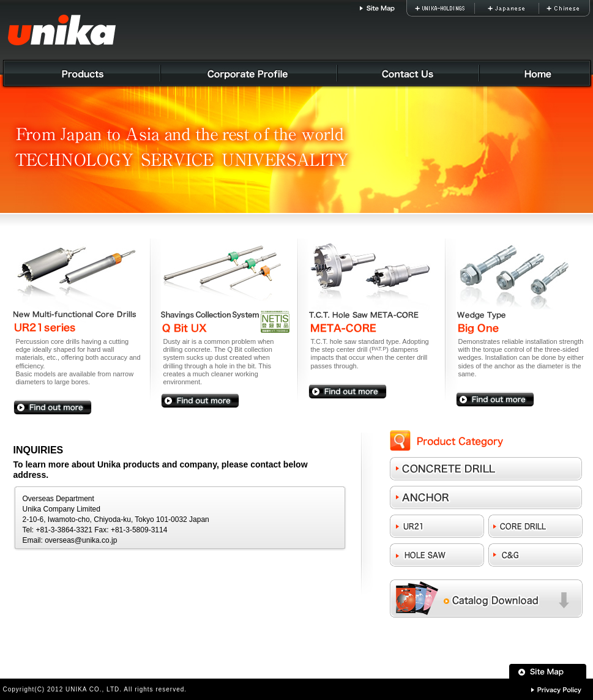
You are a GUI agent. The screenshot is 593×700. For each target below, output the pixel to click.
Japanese (526, 8)
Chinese (571, 8)
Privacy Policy (556, 689)
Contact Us (410, 75)
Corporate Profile (251, 75)
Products (81, 75)
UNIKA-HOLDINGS (453, 8)
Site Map (377, 8)
